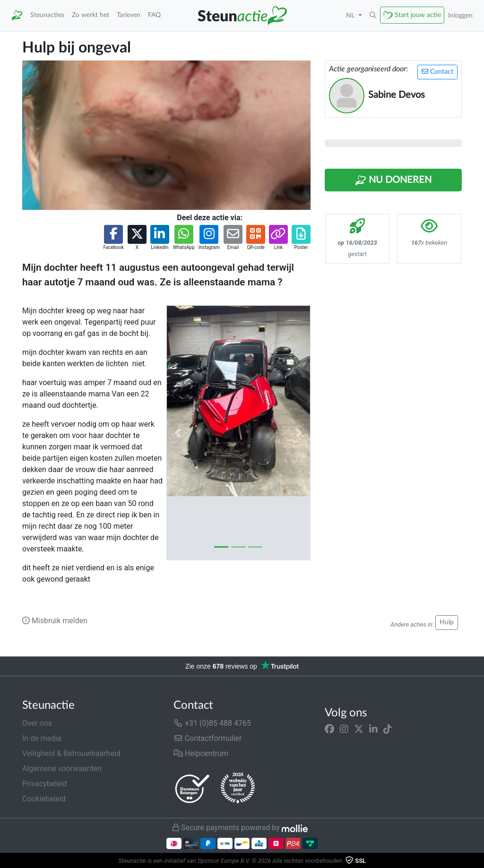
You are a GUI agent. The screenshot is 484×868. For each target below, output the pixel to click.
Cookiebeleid (44, 799)
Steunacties (47, 15)
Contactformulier (208, 738)
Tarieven (129, 15)
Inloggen (460, 15)
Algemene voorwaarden (62, 769)
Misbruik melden (55, 621)
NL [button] (351, 15)
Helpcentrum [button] (201, 753)
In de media (42, 738)
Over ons (37, 723)
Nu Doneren (393, 180)
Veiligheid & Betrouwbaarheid (71, 753)
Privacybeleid (44, 784)
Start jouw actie (418, 15)
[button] (373, 16)
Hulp (447, 622)
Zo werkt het (91, 15)
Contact (437, 72)
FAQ (154, 15)
